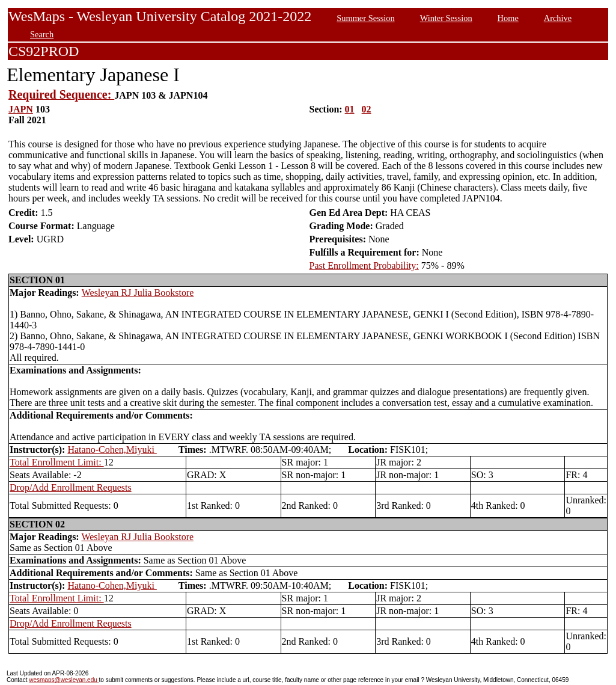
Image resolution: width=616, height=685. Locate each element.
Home (508, 18)
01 (350, 109)
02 (367, 109)
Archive (558, 18)
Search (42, 34)
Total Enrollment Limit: (57, 462)
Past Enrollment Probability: (364, 266)
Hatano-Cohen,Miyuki (112, 450)
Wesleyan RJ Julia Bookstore (138, 293)
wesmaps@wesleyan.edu (64, 680)
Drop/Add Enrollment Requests (71, 487)
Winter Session (446, 18)
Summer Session (365, 18)
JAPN (21, 109)
